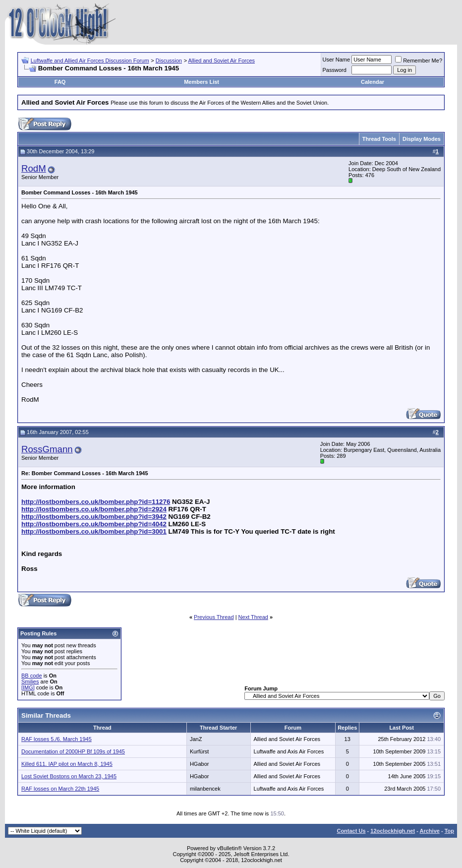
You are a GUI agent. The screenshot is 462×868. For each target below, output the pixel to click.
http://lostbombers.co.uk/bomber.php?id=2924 (94, 509)
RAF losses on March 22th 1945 (60, 789)
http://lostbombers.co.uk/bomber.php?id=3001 (94, 531)
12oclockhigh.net (393, 831)
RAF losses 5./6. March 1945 (57, 739)
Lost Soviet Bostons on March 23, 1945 (69, 776)
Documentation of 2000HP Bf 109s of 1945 (73, 751)
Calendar (373, 82)
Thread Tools (379, 139)
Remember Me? (419, 61)
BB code (32, 676)
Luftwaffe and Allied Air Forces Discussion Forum (90, 61)
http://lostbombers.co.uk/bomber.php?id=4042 (94, 524)
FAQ (60, 82)
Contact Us (351, 831)
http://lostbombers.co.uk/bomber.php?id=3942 (94, 517)
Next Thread (253, 617)
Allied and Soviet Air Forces (222, 61)
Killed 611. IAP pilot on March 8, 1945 (67, 764)
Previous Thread (214, 617)
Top (449, 831)
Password (335, 70)
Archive (430, 831)
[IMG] (28, 687)
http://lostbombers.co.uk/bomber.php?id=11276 (96, 502)
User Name (337, 60)
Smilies (30, 682)
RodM (34, 168)
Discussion (169, 61)
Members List (202, 82)
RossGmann (47, 449)
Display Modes (422, 139)
